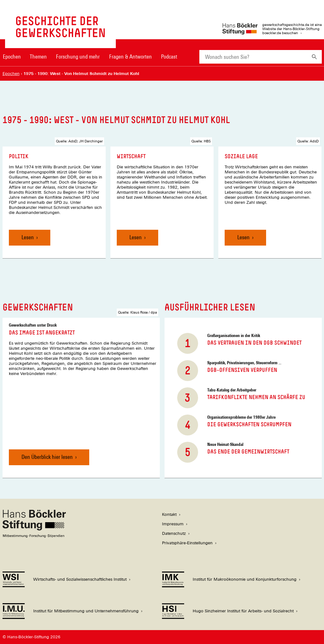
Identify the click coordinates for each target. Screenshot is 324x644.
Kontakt (169, 514)
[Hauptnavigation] (90, 57)
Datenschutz (174, 533)
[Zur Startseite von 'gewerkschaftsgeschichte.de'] (60, 34)
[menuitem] (12, 61)
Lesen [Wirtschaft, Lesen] (136, 237)
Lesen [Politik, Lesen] (28, 237)
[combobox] (253, 57)
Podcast (169, 56)
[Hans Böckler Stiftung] (34, 536)
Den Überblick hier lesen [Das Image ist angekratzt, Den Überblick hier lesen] (47, 457)
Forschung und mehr (78, 56)
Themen (38, 56)
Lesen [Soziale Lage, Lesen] (243, 237)
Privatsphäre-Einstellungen (187, 543)
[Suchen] (314, 57)
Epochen (12, 56)
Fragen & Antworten (131, 56)
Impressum (173, 524)
